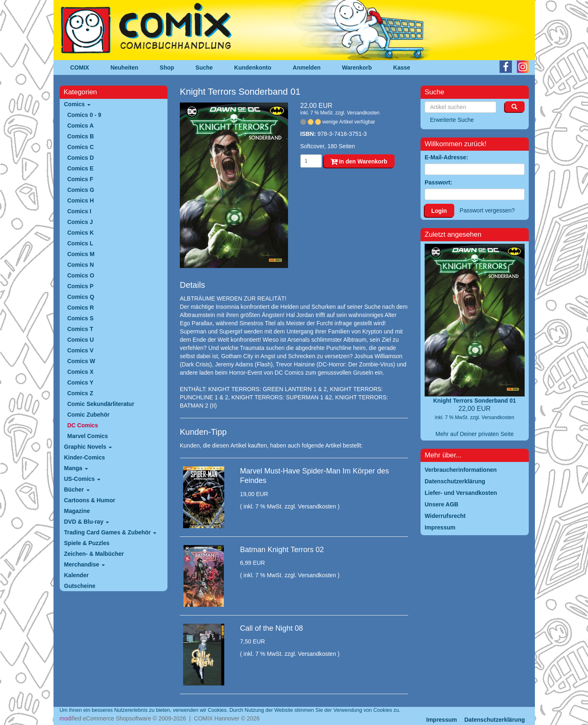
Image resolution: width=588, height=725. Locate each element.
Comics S (81, 318)
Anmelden (307, 68)
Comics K (81, 233)
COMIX (80, 68)
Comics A (81, 126)
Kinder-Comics (85, 457)
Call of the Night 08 (271, 628)
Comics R (81, 308)
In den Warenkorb (359, 161)
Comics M (81, 254)
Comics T (80, 329)
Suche (204, 68)
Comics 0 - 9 (84, 115)
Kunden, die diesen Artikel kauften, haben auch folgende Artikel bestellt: (271, 445)
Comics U (81, 340)
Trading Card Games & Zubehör (110, 532)
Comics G (81, 190)
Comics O (81, 275)
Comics (77, 104)
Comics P (81, 286)
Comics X (81, 372)
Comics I (79, 211)
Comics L (80, 243)
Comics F (80, 179)
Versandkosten (363, 113)
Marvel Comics (88, 436)
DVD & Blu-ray (87, 522)
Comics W (81, 361)
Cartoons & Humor (90, 500)
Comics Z (80, 393)
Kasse (402, 68)
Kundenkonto (253, 68)
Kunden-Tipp (203, 432)
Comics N (81, 265)
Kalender (77, 575)
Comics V (81, 350)
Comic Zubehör (89, 415)
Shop (167, 68)
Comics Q (81, 297)
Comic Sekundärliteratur (101, 404)
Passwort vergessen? (487, 210)
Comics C (81, 147)
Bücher (77, 490)
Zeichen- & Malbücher (94, 554)
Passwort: (438, 182)
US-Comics (83, 479)
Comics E (81, 168)
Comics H (81, 200)
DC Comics (83, 425)
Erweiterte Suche (452, 120)
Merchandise (85, 564)
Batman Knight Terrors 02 (282, 550)
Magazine (77, 511)
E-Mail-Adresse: (446, 157)
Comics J (80, 222)
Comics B (81, 136)
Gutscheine (80, 586)
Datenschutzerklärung (494, 720)
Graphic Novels (88, 447)
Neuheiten (124, 68)
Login (439, 211)
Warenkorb (357, 68)
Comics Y (81, 382)
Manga (76, 468)
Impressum (442, 720)
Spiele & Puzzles (87, 543)
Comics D (81, 158)
